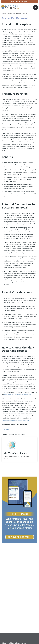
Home (4, 14)
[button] (36, 7)
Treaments (10, 14)
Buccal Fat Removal (21, 14)
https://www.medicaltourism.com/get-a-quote (17, 395)
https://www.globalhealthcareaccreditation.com (15, 420)
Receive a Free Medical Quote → (19, 2)
